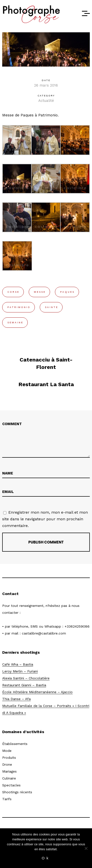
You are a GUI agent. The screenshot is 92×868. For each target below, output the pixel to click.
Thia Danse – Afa (16, 699)
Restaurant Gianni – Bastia (24, 685)
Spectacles (11, 785)
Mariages (9, 771)
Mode (7, 751)
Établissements (15, 744)
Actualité (46, 101)
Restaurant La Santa (46, 384)
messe (40, 292)
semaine (15, 322)
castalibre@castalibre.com (44, 633)
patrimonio (19, 307)
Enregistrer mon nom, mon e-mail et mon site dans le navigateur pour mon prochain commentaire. (45, 519)
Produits (9, 758)
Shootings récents (17, 792)
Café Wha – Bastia (18, 664)
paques (67, 292)
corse (13, 292)
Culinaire (9, 778)
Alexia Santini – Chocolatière (26, 678)
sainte (52, 307)
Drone (7, 764)
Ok (46, 858)
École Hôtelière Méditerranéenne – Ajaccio (37, 692)
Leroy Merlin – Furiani (20, 671)
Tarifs (7, 799)
